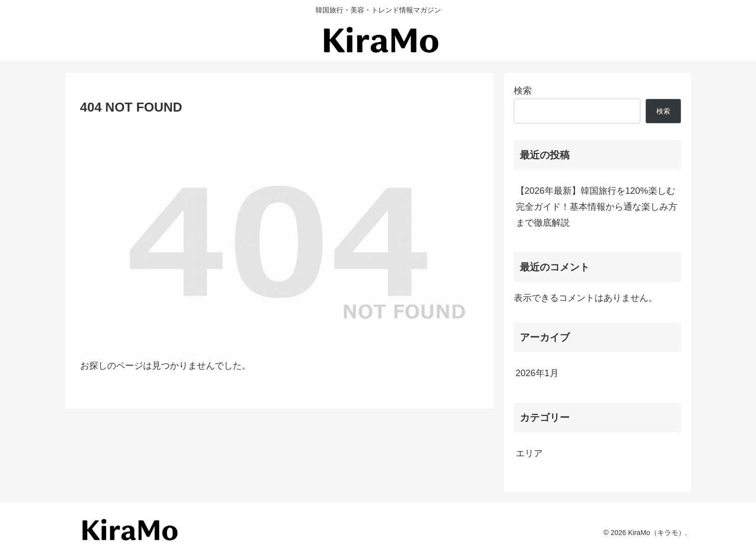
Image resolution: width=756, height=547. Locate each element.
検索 (523, 91)
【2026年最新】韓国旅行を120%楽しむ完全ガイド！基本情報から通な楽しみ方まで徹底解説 (597, 207)
